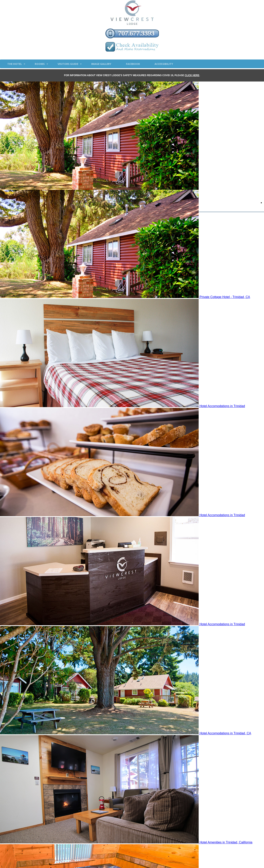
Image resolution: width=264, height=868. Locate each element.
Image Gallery (101, 64)
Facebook (133, 64)
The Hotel (15, 64)
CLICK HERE (192, 75)
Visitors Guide (68, 64)
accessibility (164, 64)
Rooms (40, 64)
